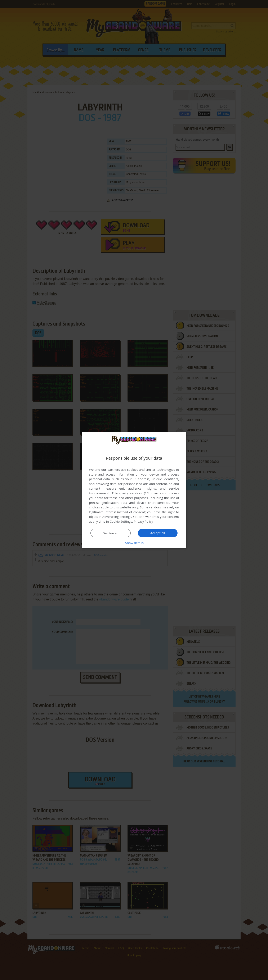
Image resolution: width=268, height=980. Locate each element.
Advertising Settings (117, 517)
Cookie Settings (121, 521)
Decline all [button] (111, 533)
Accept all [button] (158, 533)
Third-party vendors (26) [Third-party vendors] (130, 493)
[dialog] (134, 490)
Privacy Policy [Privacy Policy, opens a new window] (144, 521)
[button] (134, 543)
